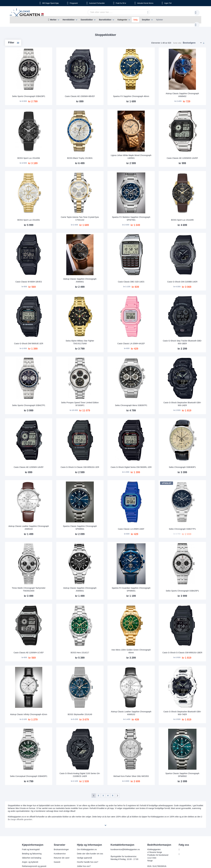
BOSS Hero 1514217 (108, 607)
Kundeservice (60, 799)
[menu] (106, 20)
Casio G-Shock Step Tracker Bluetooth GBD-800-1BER (188, 318)
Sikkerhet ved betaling (31, 803)
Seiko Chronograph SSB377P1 (188, 492)
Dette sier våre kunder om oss (90, 799)
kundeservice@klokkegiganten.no (125, 795)
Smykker (146, 20)
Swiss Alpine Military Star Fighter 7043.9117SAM (108, 318)
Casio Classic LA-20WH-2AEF (148, 492)
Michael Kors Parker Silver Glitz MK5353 (148, 720)
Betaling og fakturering (31, 799)
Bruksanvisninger (61, 795)
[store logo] (27, 13)
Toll (168, 3)
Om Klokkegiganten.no (87, 795)
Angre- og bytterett (30, 807)
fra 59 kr (121, 3)
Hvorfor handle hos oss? (87, 807)
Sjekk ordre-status (85, 816)
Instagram (185, 799)
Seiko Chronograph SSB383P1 (188, 434)
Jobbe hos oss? (84, 811)
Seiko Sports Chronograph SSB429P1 (69, 88)
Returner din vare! (61, 803)
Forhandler (97, 3)
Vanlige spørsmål (84, 803)
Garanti (57, 807)
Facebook (185, 795)
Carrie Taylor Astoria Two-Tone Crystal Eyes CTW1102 (108, 203)
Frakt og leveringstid (30, 795)
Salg (136, 20)
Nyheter (160, 20)
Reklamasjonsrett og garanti (34, 811)
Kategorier (122, 20)
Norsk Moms (145, 3)
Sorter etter (177, 40)
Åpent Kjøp (50, 3)
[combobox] (114, 12)
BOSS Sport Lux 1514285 (188, 204)
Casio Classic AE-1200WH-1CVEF (69, 607)
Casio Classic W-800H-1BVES (69, 262)
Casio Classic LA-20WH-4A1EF (148, 319)
